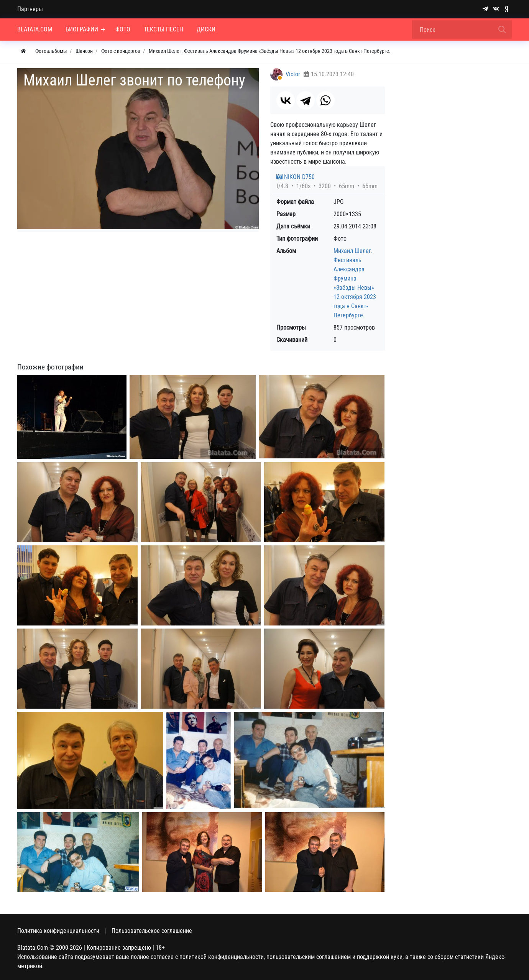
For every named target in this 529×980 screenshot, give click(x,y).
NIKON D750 (296, 177)
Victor (293, 74)
